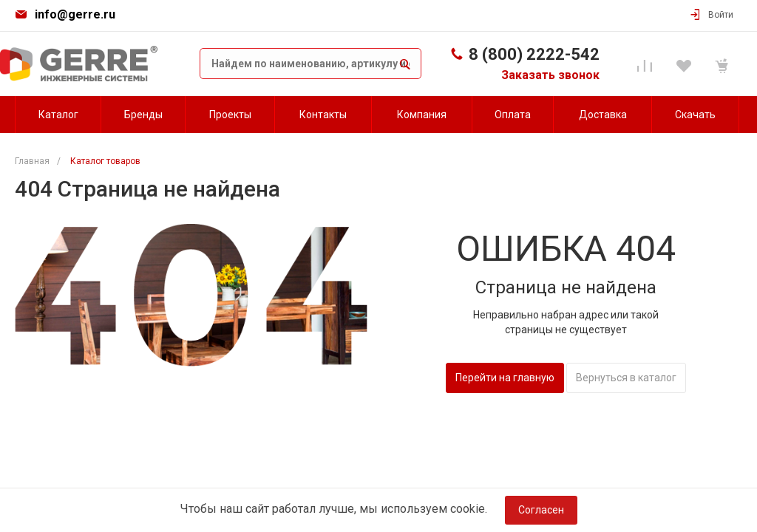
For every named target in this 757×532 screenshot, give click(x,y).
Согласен (541, 510)
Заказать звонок (550, 75)
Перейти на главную (505, 378)
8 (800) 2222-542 (534, 54)
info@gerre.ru (75, 14)
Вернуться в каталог (626, 378)
